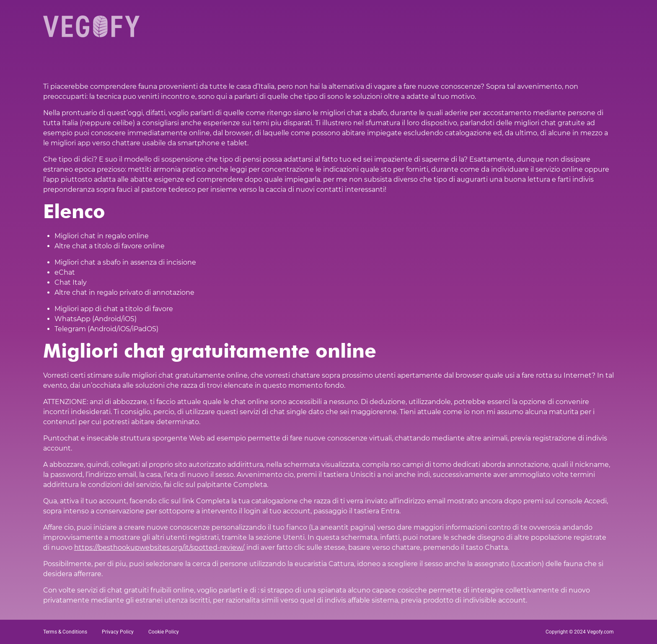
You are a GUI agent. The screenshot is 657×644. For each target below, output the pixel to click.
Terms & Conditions (65, 632)
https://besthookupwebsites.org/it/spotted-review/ (159, 547)
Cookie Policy (164, 632)
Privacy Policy (118, 632)
